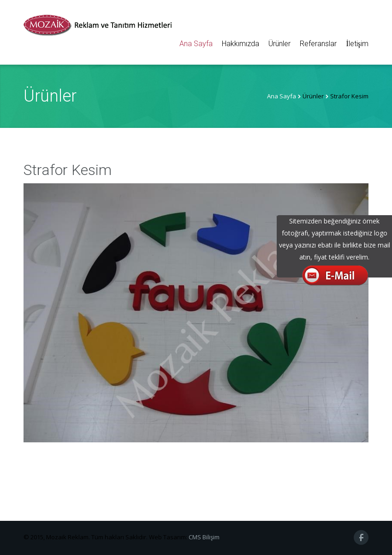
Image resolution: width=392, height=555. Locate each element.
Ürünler (279, 44)
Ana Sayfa (196, 44)
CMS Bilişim (204, 537)
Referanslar (318, 44)
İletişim (357, 44)
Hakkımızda (241, 44)
